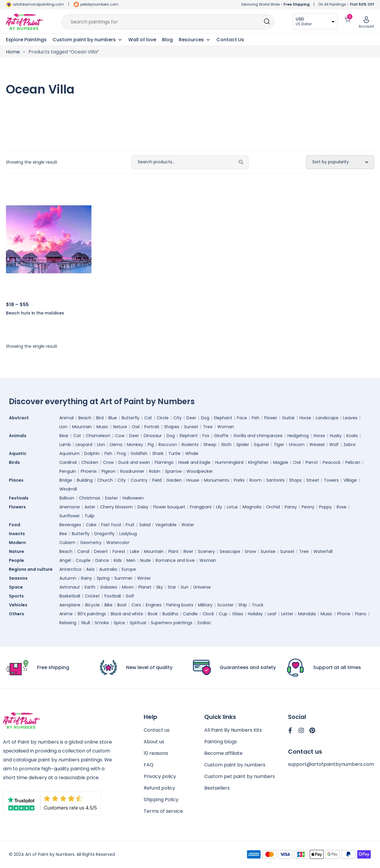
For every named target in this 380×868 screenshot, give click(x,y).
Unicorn (297, 445)
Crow (108, 462)
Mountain (82, 427)
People (18, 560)
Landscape (327, 418)
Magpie (281, 462)
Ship (243, 605)
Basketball (70, 596)
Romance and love (175, 560)
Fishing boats (180, 605)
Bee (63, 534)
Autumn (68, 578)
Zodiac (204, 623)
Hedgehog (298, 436)
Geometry (91, 543)
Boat (122, 605)
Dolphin (92, 453)
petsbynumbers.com (99, 4)
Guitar (288, 418)
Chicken (90, 462)
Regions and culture (32, 569)
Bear (64, 436)
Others (18, 614)
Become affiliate (223, 753)
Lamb (65, 445)
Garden (174, 480)
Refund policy (159, 788)
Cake (91, 525)
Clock (208, 614)
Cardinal (68, 462)
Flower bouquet (169, 507)
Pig (151, 445)
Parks (239, 480)
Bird (100, 418)
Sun (185, 587)
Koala (352, 436)
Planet (145, 587)
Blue (113, 418)
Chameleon (98, 436)
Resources (195, 40)
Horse (305, 418)
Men (131, 560)
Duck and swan (134, 462)
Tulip (90, 516)
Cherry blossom (116, 507)
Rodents (190, 445)
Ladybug (128, 534)
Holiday (255, 614)
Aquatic (19, 453)
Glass (238, 614)
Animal (66, 418)
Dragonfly (104, 534)
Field (157, 480)
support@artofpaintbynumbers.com (331, 764)
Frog (121, 453)
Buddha (170, 614)
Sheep (210, 445)
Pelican (353, 462)
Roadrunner (132, 471)
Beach (85, 418)
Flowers (19, 507)
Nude (145, 560)
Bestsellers (217, 788)
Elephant (223, 418)
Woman (226, 427)
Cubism (67, 543)
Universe (202, 587)
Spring (103, 578)
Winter (144, 578)
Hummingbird (229, 462)
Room (255, 480)
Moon (128, 587)
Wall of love (142, 40)
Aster (90, 507)
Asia (90, 569)
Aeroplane (70, 605)
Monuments (217, 480)
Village (350, 480)
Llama (116, 445)
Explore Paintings (26, 40)
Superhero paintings (172, 623)
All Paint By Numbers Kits (233, 730)
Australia (108, 569)
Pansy (291, 507)
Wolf (334, 445)
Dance (102, 560)
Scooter (225, 605)
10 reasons (156, 753)
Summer (123, 578)
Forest (119, 551)
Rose (342, 507)
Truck (258, 605)
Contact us (157, 730)
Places (18, 480)
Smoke (102, 623)
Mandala (307, 614)
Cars (136, 605)
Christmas (90, 498)
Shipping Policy (161, 800)
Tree (208, 427)
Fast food (111, 525)
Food (16, 525)
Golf (130, 596)
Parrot (312, 462)
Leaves (350, 418)
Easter (111, 498)
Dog (205, 418)
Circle (163, 418)
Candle (190, 614)
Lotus (232, 507)
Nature (120, 427)
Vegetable (166, 525)
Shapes (172, 427)
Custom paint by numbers (235, 765)
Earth (90, 587)
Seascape (230, 551)
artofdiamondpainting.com (38, 4)
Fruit (130, 525)
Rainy (87, 578)
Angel (65, 560)
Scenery (206, 551)
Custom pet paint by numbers (240, 776)
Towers (331, 480)
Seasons (20, 578)
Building (85, 480)
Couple (83, 560)
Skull (85, 623)
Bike (109, 605)
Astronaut (70, 587)
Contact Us (230, 40)
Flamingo (164, 462)
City (178, 418)
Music (102, 427)
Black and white (127, 614)
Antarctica (70, 569)
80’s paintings (92, 614)
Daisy (143, 507)
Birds (16, 462)
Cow (120, 436)
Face (242, 418)
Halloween (133, 498)
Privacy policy (160, 776)
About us (154, 742)
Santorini (275, 480)
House (193, 480)
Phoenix (89, 471)
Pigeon (109, 471)
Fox (206, 436)
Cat (148, 418)
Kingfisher (258, 462)
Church (105, 480)
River (188, 551)
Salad (145, 525)
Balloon (67, 498)
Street (313, 480)
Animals (19, 436)
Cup (223, 614)
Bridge (66, 480)
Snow (250, 551)
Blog (167, 40)
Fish (256, 418)
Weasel (317, 445)
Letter (287, 614)
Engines (154, 605)
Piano (361, 614)
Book (153, 614)
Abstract (20, 418)
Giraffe (221, 436)
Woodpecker (200, 471)
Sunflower (70, 516)
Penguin (68, 471)
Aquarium (69, 453)
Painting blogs (221, 742)
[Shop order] (340, 162)
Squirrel (261, 445)
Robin (155, 471)
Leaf (272, 614)
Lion (63, 427)
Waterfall (323, 551)
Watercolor (118, 543)
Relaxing (68, 623)
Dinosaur (153, 436)
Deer (191, 418)
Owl (136, 427)
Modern (19, 543)
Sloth (226, 445)
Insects (18, 534)
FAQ (149, 765)
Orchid (273, 507)
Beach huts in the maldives (35, 313)
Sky (160, 587)
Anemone (70, 507)
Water (188, 525)
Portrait (152, 427)
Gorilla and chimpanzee (258, 436)
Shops (295, 480)
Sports (18, 596)
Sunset (191, 427)
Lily (219, 507)
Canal (83, 551)
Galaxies (109, 587)
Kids (118, 560)
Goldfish (139, 453)
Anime (66, 614)
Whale (192, 453)
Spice (119, 623)
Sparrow (173, 471)
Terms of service (163, 811)
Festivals (20, 498)
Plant (174, 551)
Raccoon (168, 445)
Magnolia (252, 507)
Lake (135, 551)
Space (17, 587)
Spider (243, 445)
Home (13, 52)
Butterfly (131, 418)
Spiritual (138, 623)
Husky (336, 436)
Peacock (332, 462)
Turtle (174, 453)
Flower (271, 418)
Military (205, 605)
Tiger (279, 445)
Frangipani (201, 507)
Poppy (326, 507)
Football (113, 596)
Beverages (70, 525)
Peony (308, 507)
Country (139, 480)
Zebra (349, 445)
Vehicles (20, 605)
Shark (158, 453)
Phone (344, 614)
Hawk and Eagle (194, 462)
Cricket (92, 596)
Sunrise (268, 551)
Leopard (84, 445)
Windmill (68, 489)
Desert (101, 551)
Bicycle (92, 605)
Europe (129, 569)
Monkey (135, 445)
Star (172, 587)
